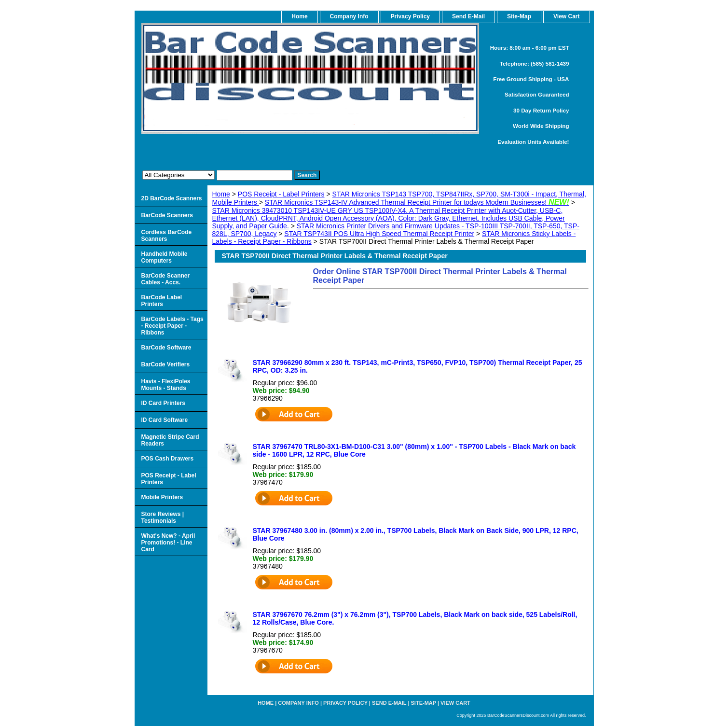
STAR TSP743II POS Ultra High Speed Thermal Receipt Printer (379, 234)
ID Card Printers (163, 403)
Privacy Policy (410, 16)
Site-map (424, 703)
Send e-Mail (389, 703)
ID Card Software (165, 420)
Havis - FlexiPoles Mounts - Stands (166, 385)
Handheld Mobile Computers (165, 257)
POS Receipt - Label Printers (281, 194)
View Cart (455, 703)
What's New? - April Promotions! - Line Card (168, 543)
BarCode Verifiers (166, 364)
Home (221, 194)
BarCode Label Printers (162, 301)
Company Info (349, 16)
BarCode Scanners (167, 215)
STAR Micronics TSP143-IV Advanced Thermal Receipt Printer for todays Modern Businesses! (417, 202)
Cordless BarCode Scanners (167, 236)
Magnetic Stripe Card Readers (170, 440)
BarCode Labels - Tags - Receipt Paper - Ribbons (172, 326)
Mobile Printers (162, 497)
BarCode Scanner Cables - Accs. (166, 279)
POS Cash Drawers (168, 459)
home (299, 16)
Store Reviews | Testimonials (163, 517)
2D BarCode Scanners (172, 198)
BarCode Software (166, 348)
